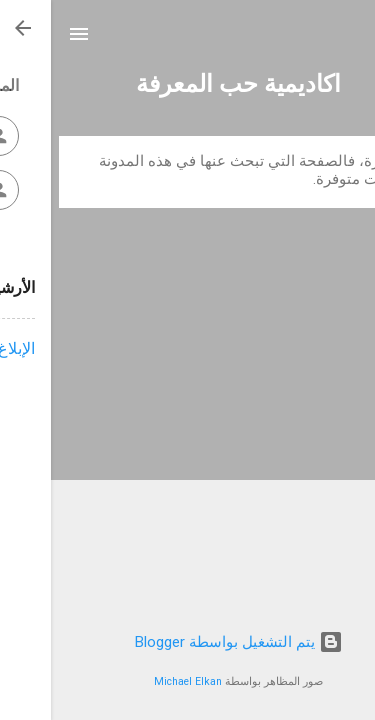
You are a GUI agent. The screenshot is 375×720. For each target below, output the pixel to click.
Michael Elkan (137, 681)
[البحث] (347, 40)
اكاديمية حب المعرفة (187, 84)
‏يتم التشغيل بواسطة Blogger (188, 642)
